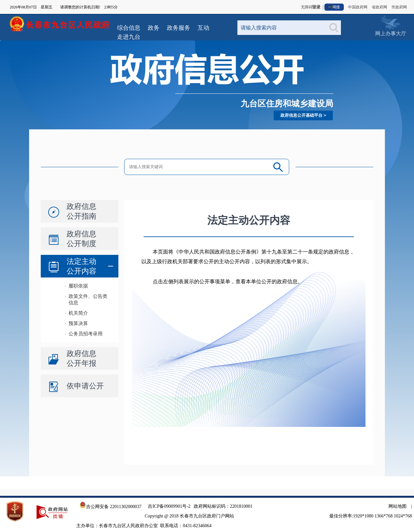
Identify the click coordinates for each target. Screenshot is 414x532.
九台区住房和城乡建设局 (287, 103)
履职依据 (78, 286)
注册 (329, 7)
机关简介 (78, 313)
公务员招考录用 (86, 334)
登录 (316, 7)
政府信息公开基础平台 (301, 115)
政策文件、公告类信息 (88, 299)
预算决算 (78, 323)
